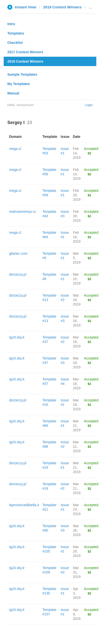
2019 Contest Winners (63, 7)
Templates (16, 33)
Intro (11, 24)
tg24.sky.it (17, 337)
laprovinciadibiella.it (24, 505)
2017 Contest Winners (25, 52)
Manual (13, 93)
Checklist (15, 43)
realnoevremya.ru (22, 212)
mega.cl (15, 149)
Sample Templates (22, 74)
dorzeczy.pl (18, 274)
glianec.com (18, 253)
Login (89, 105)
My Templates (19, 84)
